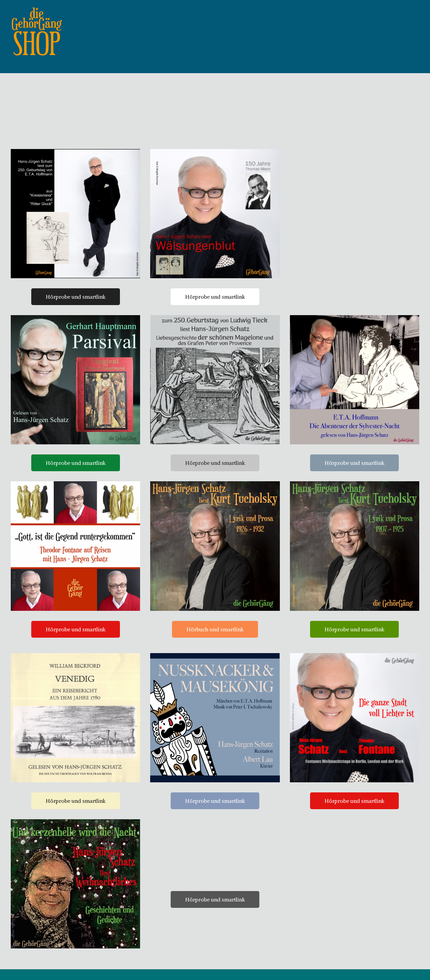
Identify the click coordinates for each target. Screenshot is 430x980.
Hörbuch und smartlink (215, 640)
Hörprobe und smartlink (76, 307)
